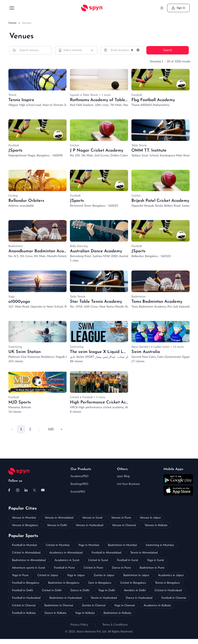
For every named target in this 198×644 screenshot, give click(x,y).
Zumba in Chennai (94, 605)
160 (51, 429)
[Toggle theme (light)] (162, 8)
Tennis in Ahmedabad (144, 553)
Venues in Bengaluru (25, 525)
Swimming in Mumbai (160, 545)
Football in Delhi (22, 590)
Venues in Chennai (124, 525)
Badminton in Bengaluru (64, 583)
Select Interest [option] (73, 50)
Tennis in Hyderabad (104, 598)
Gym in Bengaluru (100, 583)
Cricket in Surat (98, 560)
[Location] (122, 50)
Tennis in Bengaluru (167, 583)
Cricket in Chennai (24, 605)
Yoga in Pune (20, 575)
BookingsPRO (79, 484)
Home (12, 23)
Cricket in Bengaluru (133, 583)
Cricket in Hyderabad (168, 590)
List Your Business (128, 484)
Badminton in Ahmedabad (29, 560)
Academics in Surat (67, 560)
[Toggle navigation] (12, 8)
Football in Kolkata (24, 613)
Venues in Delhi (57, 525)
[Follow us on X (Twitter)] (34, 490)
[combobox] (76, 50)
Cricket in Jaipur (48, 575)
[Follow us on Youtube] (43, 490)
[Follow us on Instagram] (18, 490)
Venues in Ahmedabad (59, 518)
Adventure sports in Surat (29, 568)
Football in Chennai (174, 598)
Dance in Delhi (80, 590)
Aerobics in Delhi (135, 590)
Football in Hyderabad (26, 598)
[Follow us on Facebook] (9, 490)
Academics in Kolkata (157, 605)
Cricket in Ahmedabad (26, 553)
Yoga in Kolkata (85, 613)
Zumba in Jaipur (104, 575)
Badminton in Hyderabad (66, 598)
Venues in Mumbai (24, 518)
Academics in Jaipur (171, 575)
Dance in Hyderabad (139, 598)
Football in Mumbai (24, 545)
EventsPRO (78, 492)
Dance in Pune (121, 568)
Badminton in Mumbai (122, 545)
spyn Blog (123, 476)
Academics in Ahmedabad (66, 553)
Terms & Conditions (115, 625)
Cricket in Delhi (52, 590)
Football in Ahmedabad (106, 553)
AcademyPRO (79, 476)
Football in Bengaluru (26, 583)
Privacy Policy (79, 625)
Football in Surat (128, 560)
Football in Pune (64, 568)
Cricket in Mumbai (58, 545)
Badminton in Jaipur (136, 575)
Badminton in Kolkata (117, 613)
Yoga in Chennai (125, 605)
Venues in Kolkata (156, 525)
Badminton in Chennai (59, 605)
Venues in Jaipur (150, 518)
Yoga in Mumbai (89, 545)
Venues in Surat (92, 518)
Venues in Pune (121, 518)
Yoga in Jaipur (76, 575)
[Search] (30, 50)
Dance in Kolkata (55, 613)
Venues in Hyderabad (90, 525)
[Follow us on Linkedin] (26, 490)
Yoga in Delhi (107, 590)
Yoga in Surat (155, 560)
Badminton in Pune (152, 568)
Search (168, 50)
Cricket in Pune (93, 568)
